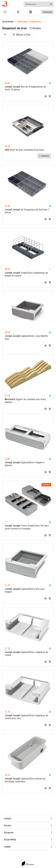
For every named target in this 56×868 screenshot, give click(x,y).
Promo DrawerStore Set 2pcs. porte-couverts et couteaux (27, 527)
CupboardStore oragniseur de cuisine (26, 654)
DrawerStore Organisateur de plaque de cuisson (26, 274)
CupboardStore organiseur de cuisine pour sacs (26, 717)
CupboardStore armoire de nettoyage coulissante (25, 780)
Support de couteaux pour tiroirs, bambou (26, 401)
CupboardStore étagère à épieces (25, 464)
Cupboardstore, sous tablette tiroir (26, 338)
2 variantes (44, 156)
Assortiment (8, 22)
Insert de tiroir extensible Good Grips (24, 150)
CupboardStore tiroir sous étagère (25, 590)
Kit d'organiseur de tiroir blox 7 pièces (27, 211)
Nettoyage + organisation (29, 22)
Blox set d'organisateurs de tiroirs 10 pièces (25, 88)
